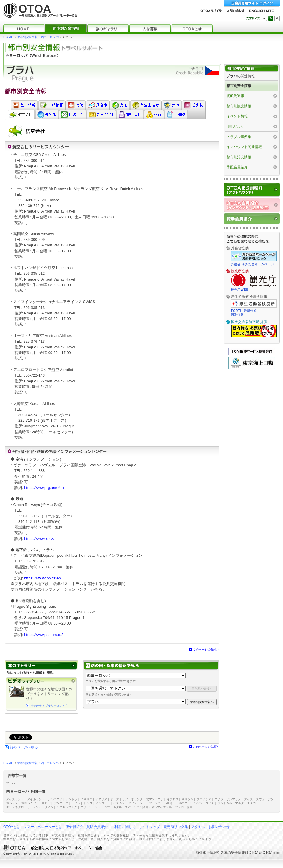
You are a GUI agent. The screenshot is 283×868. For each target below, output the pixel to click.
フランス (155, 803)
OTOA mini (271, 853)
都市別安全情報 (27, 37)
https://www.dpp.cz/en (42, 578)
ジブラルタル (113, 807)
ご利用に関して (123, 827)
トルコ (88, 803)
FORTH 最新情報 (244, 311)
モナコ (252, 803)
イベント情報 (237, 116)
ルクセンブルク (67, 807)
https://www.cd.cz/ (39, 539)
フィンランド (137, 803)
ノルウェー (103, 803)
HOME (8, 37)
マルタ (239, 803)
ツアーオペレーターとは (43, 827)
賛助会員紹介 (97, 827)
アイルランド (36, 799)
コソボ (219, 799)
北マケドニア (155, 799)
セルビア (45, 803)
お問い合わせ (219, 827)
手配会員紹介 (237, 167)
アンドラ (71, 799)
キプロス (173, 799)
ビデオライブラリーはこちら (49, 706)
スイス (249, 799)
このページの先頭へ (206, 649)
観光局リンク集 (176, 827)
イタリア (101, 799)
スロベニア (29, 803)
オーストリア (119, 799)
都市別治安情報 (239, 157)
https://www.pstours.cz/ (43, 635)
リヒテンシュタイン (40, 807)
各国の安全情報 (233, 853)
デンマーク (61, 803)
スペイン (12, 803)
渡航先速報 (235, 96)
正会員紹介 (74, 827)
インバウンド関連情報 (244, 147)
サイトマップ (149, 827)
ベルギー (170, 803)
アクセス (198, 827)
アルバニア (55, 799)
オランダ (137, 799)
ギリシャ (187, 799)
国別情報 (237, 315)
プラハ (11, 783)
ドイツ (76, 803)
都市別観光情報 (239, 106)
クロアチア (204, 799)
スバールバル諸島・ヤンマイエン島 (148, 807)
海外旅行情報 (206, 853)
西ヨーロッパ (50, 37)
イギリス (86, 799)
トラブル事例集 (239, 137)
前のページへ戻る (24, 747)
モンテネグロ (15, 807)
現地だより (235, 126)
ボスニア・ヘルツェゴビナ (197, 803)
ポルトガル (225, 803)
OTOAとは (12, 827)
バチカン (119, 803)
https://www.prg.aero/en (44, 488)
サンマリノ (234, 799)
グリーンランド (91, 807)
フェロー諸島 (184, 807)
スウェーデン (265, 799)
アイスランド (15, 799)
